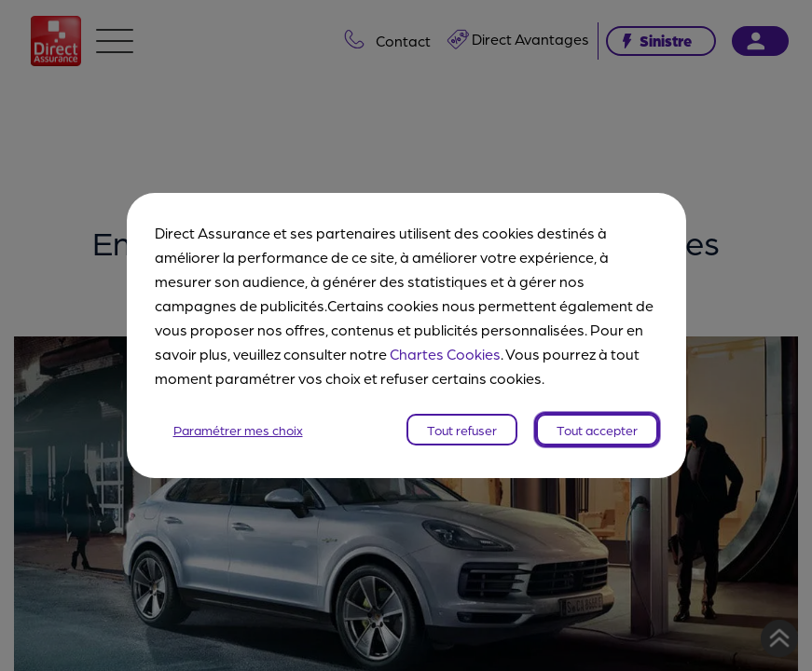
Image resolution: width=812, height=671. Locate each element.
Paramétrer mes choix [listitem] (238, 430)
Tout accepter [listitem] (597, 430)
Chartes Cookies (445, 354)
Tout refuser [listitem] (462, 430)
